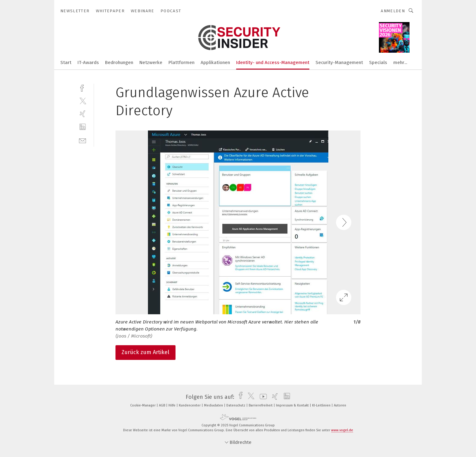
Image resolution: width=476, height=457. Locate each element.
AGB (162, 405)
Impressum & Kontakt (293, 405)
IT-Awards (88, 62)
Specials (378, 62)
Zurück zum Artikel (145, 352)
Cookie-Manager (143, 405)
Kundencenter (190, 405)
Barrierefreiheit (261, 405)
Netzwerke (151, 62)
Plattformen (181, 62)
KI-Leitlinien (322, 405)
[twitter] (83, 101)
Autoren (340, 405)
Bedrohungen (119, 62)
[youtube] (262, 397)
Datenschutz (236, 405)
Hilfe (172, 405)
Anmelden (393, 11)
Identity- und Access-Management (273, 62)
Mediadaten (214, 405)
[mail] (83, 140)
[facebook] (83, 87)
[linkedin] (83, 127)
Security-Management (339, 62)
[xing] (83, 114)
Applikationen (215, 62)
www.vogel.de (342, 430)
